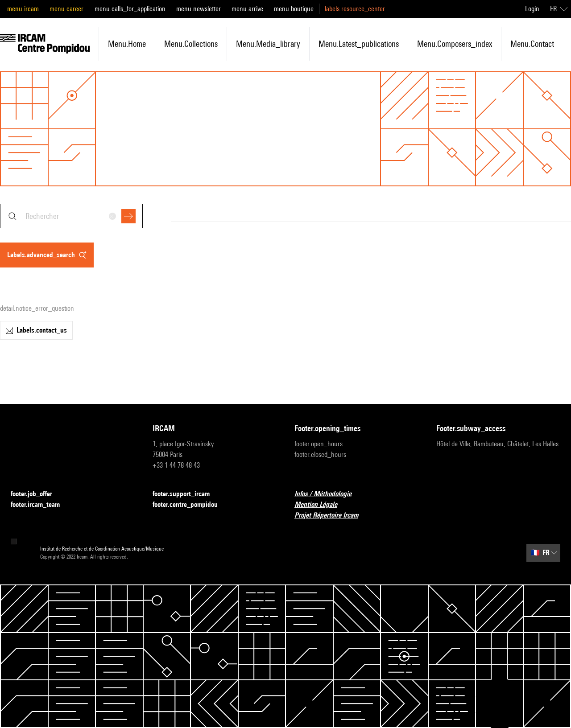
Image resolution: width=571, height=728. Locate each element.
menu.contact (532, 44)
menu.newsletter (199, 9)
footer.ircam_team (41, 505)
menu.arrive (247, 9)
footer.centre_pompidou (190, 505)
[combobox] (71, 216)
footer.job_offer (37, 494)
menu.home (127, 44)
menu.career (66, 9)
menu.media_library (268, 44)
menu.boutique (294, 9)
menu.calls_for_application (130, 9)
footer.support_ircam (186, 494)
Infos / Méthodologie (328, 494)
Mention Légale (321, 505)
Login (532, 9)
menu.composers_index (455, 44)
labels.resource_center (355, 9)
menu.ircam (23, 9)
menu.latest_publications (359, 44)
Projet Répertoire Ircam (332, 516)
